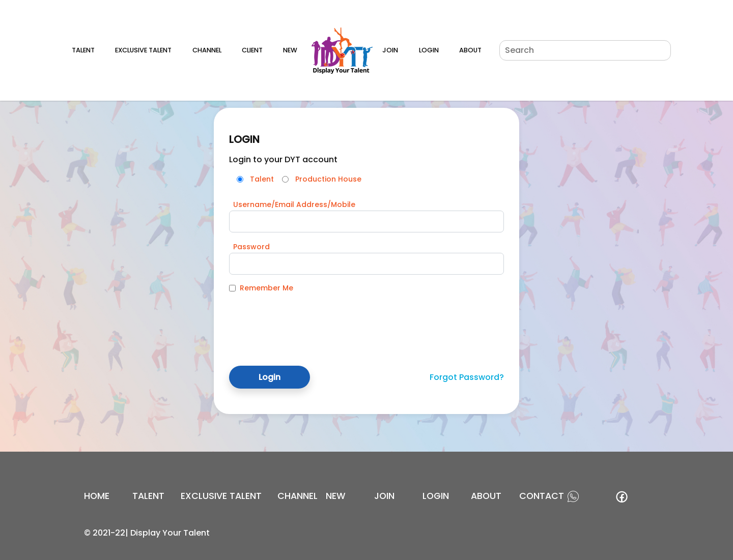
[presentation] (306, 321)
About (470, 50)
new (336, 496)
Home (97, 496)
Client (252, 50)
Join (390, 50)
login (436, 496)
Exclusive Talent (143, 50)
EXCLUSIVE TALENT (221, 496)
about (486, 496)
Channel (207, 50)
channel (298, 496)
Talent (83, 50)
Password (251, 247)
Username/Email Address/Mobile (294, 204)
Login (429, 50)
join (384, 496)
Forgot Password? (467, 377)
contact (542, 496)
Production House (328, 179)
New (290, 50)
